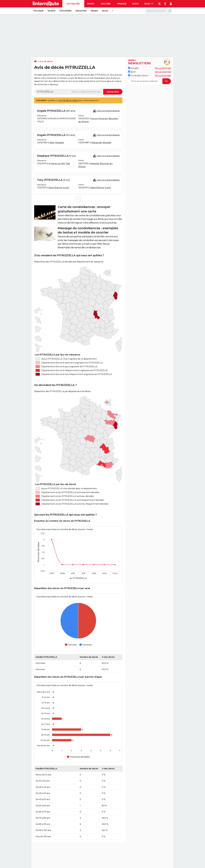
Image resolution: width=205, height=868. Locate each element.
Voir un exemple (163, 68)
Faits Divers (65, 11)
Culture (106, 4)
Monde (94, 11)
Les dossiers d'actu (138, 76)
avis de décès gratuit (69, 100)
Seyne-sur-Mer (58, 164)
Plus (149, 4)
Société (52, 11)
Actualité (133, 68)
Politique (38, 11)
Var (68, 164)
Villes (105, 11)
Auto (135, 4)
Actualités (73, 4)
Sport (91, 4)
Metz (52, 143)
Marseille (95, 164)
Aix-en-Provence (100, 119)
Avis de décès (46, 61)
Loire (66, 188)
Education (81, 11)
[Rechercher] (158, 11)
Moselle (60, 143)
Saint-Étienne (56, 188)
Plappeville (97, 143)
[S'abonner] (149, 81)
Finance (122, 4)
